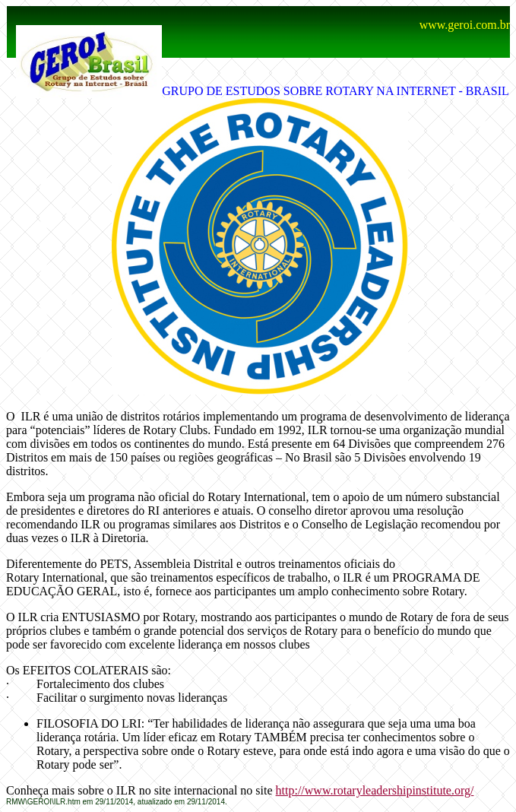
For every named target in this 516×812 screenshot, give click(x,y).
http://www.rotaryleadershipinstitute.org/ (375, 790)
